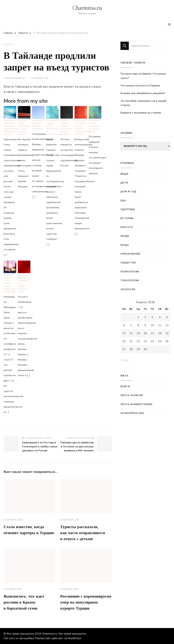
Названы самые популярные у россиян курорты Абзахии (23, 128)
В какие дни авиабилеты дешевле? (143, 93)
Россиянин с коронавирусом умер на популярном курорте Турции (86, 602)
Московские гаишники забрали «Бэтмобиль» (38, 125)
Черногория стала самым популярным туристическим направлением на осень (10, 128)
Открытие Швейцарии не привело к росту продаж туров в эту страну (24, 283)
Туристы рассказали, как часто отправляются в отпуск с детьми (83, 533)
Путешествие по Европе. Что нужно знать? (143, 76)
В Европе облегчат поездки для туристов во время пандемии (66, 128)
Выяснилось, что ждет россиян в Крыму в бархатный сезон (24, 602)
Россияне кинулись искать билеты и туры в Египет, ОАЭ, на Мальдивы (10, 283)
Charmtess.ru (87, 8)
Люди (125, 236)
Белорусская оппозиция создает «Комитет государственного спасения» (81, 128)
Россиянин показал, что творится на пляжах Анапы (95, 126)
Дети (124, 183)
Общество (128, 263)
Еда (123, 201)
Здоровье (128, 209)
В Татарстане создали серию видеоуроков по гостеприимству (52, 128)
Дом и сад (128, 192)
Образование (130, 254)
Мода (125, 245)
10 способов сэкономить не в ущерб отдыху (143, 103)
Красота (9, 44)
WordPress (74, 638)
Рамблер (20, 78)
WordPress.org (132, 413)
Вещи (124, 174)
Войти (125, 387)
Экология (128, 289)
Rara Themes (36, 638)
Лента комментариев (136, 404)
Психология (130, 272)
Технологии (130, 280)
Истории (127, 218)
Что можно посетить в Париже (140, 86)
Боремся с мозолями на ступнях (141, 113)
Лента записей (132, 395)
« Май (125, 360)
